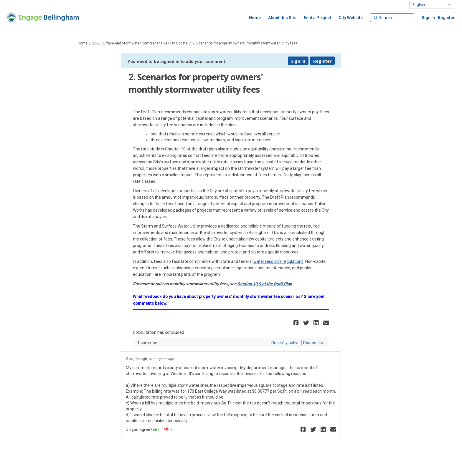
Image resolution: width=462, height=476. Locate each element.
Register (446, 18)
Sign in (428, 18)
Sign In (298, 61)
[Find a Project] (317, 18)
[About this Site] (282, 18)
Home (83, 43)
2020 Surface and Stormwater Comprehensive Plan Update (140, 43)
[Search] (392, 18)
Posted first (314, 343)
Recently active (286, 343)
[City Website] (351, 18)
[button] (297, 323)
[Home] (255, 18)
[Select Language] (432, 5)
